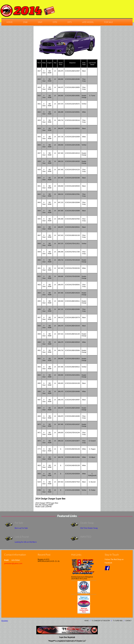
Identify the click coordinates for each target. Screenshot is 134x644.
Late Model (88, 22)
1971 (70, 22)
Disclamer (5, 621)
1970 (55, 22)
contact (128, 621)
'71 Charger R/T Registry (101, 621)
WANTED (86, 537)
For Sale (108, 22)
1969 (40, 22)
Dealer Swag (87, 523)
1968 (25, 22)
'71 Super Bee (118, 621)
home (10, 22)
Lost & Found (22, 537)
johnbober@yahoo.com (13, 563)
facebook (107, 568)
